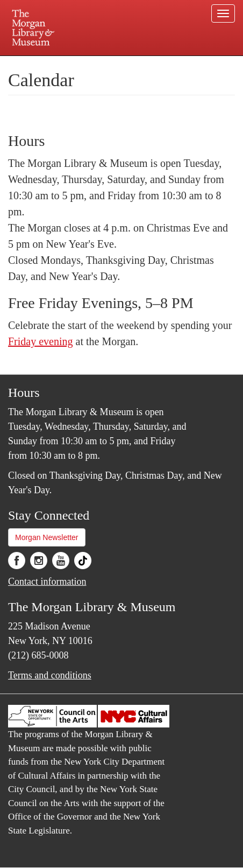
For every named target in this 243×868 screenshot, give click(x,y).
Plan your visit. (32, 63)
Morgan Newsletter (47, 537)
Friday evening (41, 341)
